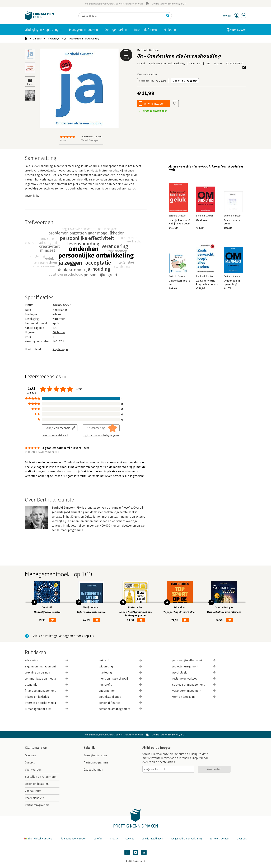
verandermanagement (194, 691)
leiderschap (120, 666)
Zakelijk (89, 748)
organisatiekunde (120, 697)
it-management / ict (46, 709)
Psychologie (53, 39)
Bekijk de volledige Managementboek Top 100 (63, 636)
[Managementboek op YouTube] (135, 852)
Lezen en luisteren (37, 784)
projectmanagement (194, 666)
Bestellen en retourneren (41, 777)
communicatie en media (46, 679)
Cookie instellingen (152, 839)
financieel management (46, 691)
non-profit (120, 685)
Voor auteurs (33, 791)
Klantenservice (36, 748)
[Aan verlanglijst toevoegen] (175, 104)
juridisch (120, 660)
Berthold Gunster (148, 50)
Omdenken (203, 220)
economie (46, 685)
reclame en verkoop (194, 679)
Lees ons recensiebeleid (55, 435)
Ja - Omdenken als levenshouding (82, 39)
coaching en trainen (46, 673)
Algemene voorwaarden (73, 839)
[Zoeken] (122, 16)
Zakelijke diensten (95, 755)
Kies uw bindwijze (147, 74)
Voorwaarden (33, 770)
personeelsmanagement (120, 709)
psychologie (194, 673)
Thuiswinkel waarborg (39, 839)
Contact (30, 763)
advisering (46, 660)
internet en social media (46, 703)
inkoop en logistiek (46, 697)
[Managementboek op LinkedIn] (127, 852)
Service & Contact (219, 839)
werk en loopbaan (194, 697)
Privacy (114, 839)
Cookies (130, 839)
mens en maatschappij (120, 679)
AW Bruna (59, 332)
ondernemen (120, 691)
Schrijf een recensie (58, 428)
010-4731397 (239, 30)
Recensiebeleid (35, 798)
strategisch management (194, 685)
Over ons (31, 755)
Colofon (98, 839)
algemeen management (46, 666)
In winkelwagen (154, 104)
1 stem (63, 140)
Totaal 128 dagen (90, 140)
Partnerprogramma (37, 805)
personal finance (120, 703)
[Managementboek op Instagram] (144, 852)
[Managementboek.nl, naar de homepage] (40, 20)
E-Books (37, 39)
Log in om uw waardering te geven (101, 435)
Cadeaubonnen (93, 770)
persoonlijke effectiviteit (194, 660)
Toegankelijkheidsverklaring (186, 839)
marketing (120, 673)
